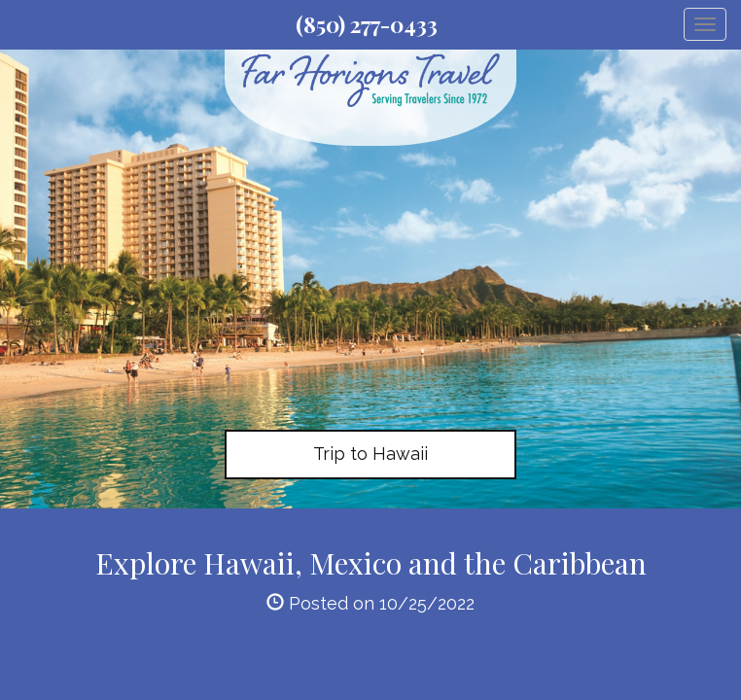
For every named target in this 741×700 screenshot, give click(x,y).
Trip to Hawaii (370, 454)
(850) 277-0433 (367, 24)
